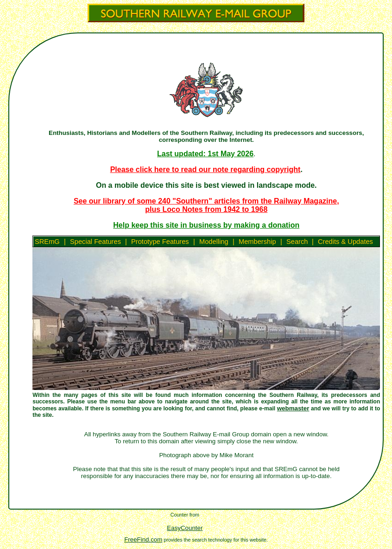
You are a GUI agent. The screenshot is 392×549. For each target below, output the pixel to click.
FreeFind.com (143, 539)
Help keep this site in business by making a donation (206, 225)
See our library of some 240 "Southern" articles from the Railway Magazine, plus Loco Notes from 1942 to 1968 (206, 205)
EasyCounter (185, 528)
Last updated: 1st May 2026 (205, 154)
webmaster (293, 408)
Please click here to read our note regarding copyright (205, 169)
